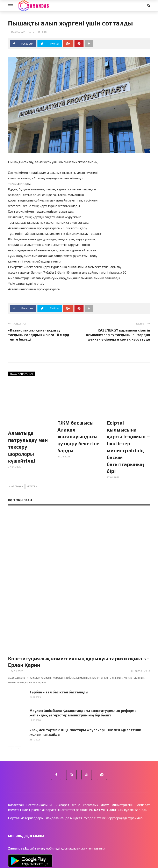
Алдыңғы (16, 487)
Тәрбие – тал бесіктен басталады (59, 645)
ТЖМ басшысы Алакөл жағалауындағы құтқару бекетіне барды (78, 437)
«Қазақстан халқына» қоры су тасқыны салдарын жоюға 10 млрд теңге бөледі (39, 335)
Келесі (32, 487)
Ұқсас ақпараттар (22, 374)
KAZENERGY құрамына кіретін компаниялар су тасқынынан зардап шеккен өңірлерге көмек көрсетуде (118, 335)
